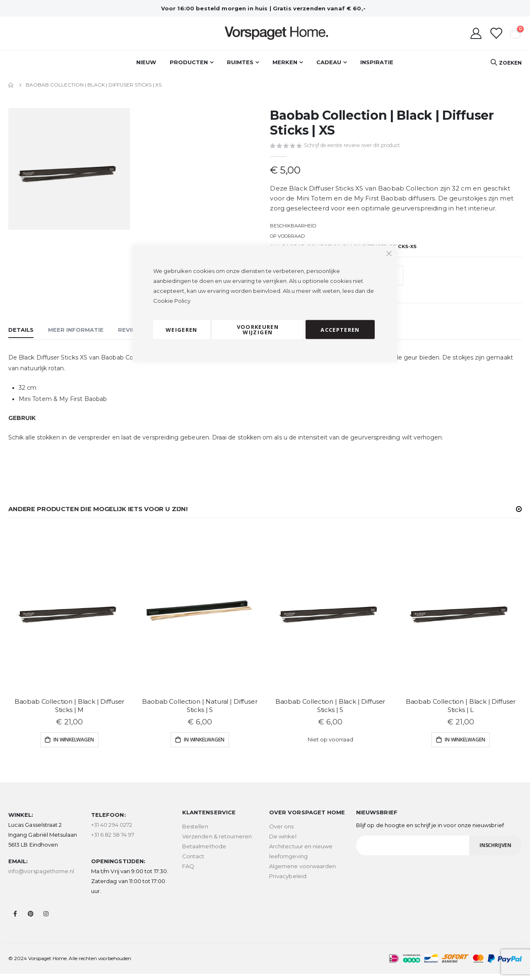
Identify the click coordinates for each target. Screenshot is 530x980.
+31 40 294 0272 (112, 831)
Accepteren (340, 329)
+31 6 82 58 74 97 (113, 841)
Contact (193, 862)
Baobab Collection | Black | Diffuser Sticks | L (461, 711)
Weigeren (182, 329)
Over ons (282, 833)
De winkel (283, 842)
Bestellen (195, 833)
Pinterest (31, 920)
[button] (519, 515)
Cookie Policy (172, 301)
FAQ (188, 872)
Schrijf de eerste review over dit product (352, 146)
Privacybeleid (288, 882)
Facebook (15, 920)
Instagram (46, 920)
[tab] (21, 337)
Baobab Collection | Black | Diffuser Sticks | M (70, 711)
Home (11, 85)
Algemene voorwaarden (302, 872)
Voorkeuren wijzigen (258, 329)
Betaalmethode (204, 852)
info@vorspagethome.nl (41, 877)
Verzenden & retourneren (217, 842)
